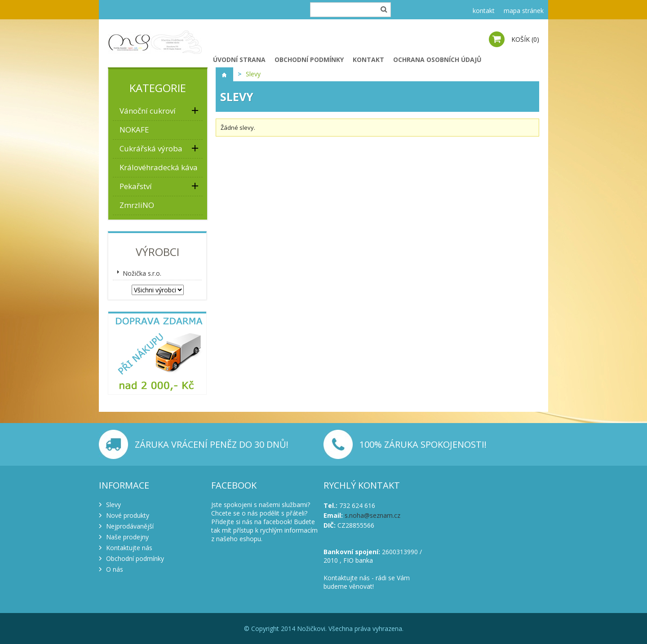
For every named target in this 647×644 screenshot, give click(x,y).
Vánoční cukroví (148, 111)
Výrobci (157, 252)
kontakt (484, 11)
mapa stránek (524, 11)
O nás (115, 569)
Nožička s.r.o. (142, 273)
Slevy (113, 505)
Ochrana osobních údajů (437, 60)
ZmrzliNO (137, 205)
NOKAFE (134, 130)
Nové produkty (128, 515)
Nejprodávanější (130, 526)
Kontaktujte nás (129, 548)
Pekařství (136, 186)
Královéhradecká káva (159, 167)
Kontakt (368, 60)
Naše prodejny (127, 537)
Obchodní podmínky (309, 60)
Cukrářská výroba (151, 148)
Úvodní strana (239, 60)
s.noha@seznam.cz (372, 515)
